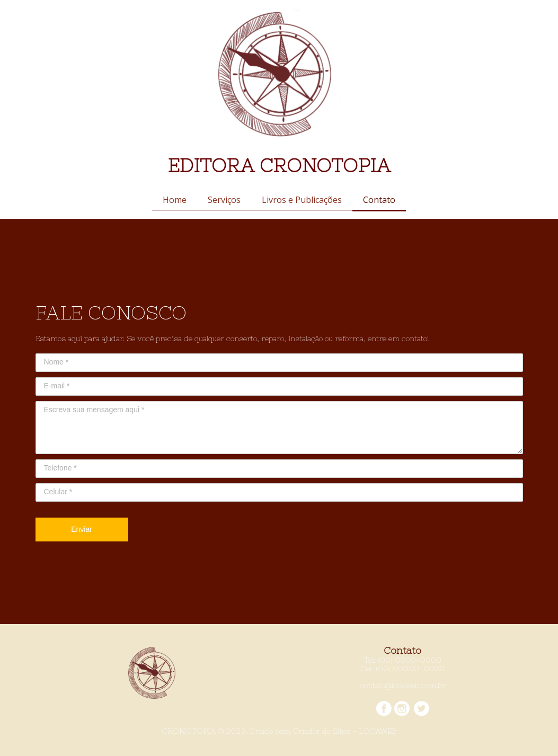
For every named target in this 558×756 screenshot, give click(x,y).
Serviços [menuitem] (224, 200)
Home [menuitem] (175, 200)
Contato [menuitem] (379, 200)
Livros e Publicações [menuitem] (302, 200)
